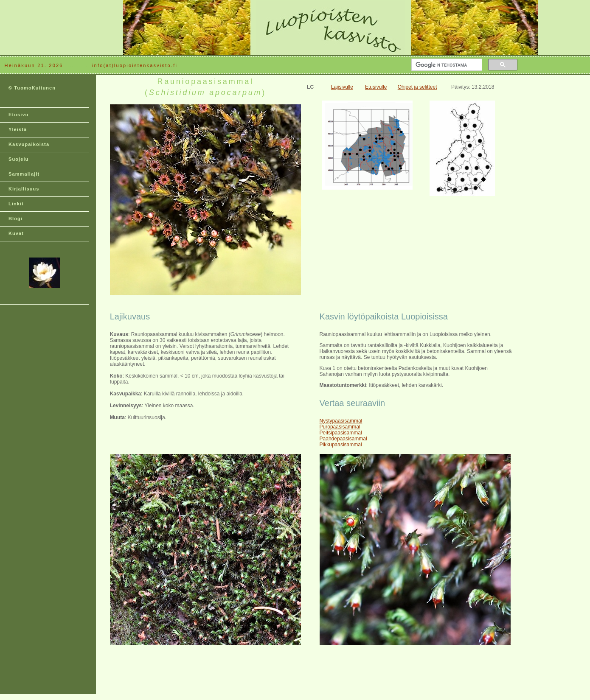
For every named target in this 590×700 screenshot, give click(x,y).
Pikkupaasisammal (341, 445)
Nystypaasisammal (341, 421)
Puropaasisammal (340, 427)
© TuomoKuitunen (32, 88)
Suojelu (18, 159)
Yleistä (18, 129)
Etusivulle (376, 87)
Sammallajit (24, 174)
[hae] (446, 65)
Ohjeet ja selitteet (417, 87)
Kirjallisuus (24, 189)
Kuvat (16, 233)
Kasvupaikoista (29, 144)
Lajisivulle (342, 87)
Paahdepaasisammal (343, 439)
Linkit (16, 204)
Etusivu (18, 115)
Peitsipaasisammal (341, 433)
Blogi (15, 218)
